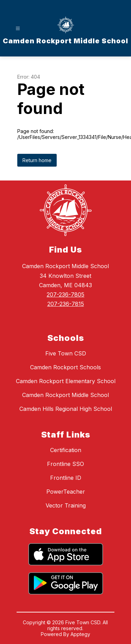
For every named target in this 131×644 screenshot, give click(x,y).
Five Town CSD (66, 353)
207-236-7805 (65, 294)
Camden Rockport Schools (65, 367)
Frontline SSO (65, 464)
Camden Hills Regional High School (66, 409)
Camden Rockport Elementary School (66, 381)
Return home (37, 160)
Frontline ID (66, 478)
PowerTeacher (66, 492)
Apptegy (80, 634)
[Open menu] (18, 29)
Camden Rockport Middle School (65, 395)
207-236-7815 (66, 304)
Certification (66, 450)
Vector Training (66, 505)
